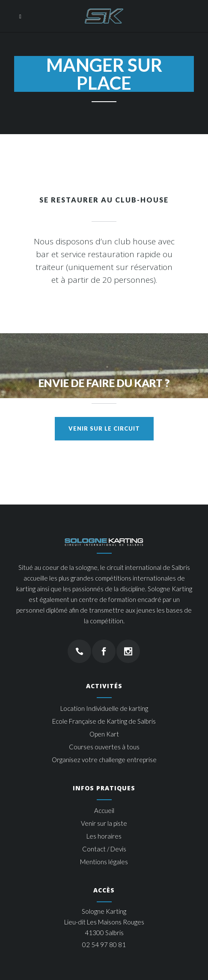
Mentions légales (104, 862)
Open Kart (104, 734)
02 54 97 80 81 (104, 945)
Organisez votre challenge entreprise (104, 760)
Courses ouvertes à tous (104, 747)
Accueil (104, 810)
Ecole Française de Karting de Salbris (104, 721)
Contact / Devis (104, 849)
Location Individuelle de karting (104, 708)
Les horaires (104, 836)
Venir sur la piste (104, 823)
